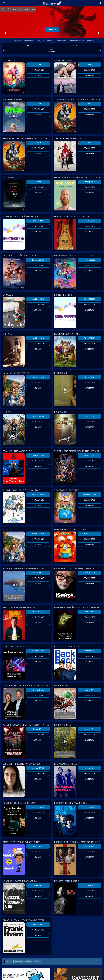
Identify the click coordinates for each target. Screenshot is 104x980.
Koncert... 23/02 (38, 807)
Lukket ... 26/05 (38, 260)
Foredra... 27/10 (38, 690)
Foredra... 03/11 (89, 690)
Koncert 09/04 (90, 885)
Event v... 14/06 (38, 495)
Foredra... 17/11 (89, 729)
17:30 (85, 143)
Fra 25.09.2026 (89, 299)
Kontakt (50, 41)
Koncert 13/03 (38, 885)
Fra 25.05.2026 (89, 260)
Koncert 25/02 (90, 807)
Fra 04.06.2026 (89, 455)
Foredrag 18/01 (89, 768)
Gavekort (40, 41)
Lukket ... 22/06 (38, 534)
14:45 (85, 65)
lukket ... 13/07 (89, 534)
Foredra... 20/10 (89, 612)
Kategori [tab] (77, 45)
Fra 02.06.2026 (38, 299)
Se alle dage (38, 70)
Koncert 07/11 (38, 729)
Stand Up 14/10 (38, 612)
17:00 (85, 104)
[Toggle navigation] (4, 3)
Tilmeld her (52, 30)
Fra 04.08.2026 (38, 221)
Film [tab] (26, 45)
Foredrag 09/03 (89, 846)
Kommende (29, 41)
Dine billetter (61, 41)
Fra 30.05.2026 (89, 338)
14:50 (34, 104)
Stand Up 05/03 (38, 846)
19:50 (34, 143)
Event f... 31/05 (90, 416)
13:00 (34, 65)
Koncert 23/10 (90, 651)
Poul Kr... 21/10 (38, 651)
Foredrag (91, 41)
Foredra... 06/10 (38, 573)
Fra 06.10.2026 (89, 573)
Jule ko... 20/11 (38, 768)
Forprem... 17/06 (90, 495)
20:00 (34, 182)
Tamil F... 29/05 (38, 416)
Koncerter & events (77, 41)
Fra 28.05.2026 (89, 377)
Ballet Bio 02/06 (38, 455)
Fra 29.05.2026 (89, 221)
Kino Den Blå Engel (52, 3)
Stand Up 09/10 (89, 182)
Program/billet (15, 41)
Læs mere (38, 75)
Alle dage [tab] (52, 51)
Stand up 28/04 (38, 924)
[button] (5, 33)
